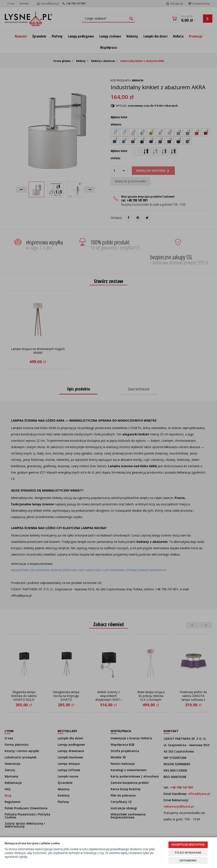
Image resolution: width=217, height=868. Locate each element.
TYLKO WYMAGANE (188, 853)
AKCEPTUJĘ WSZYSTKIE (188, 845)
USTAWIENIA (188, 860)
